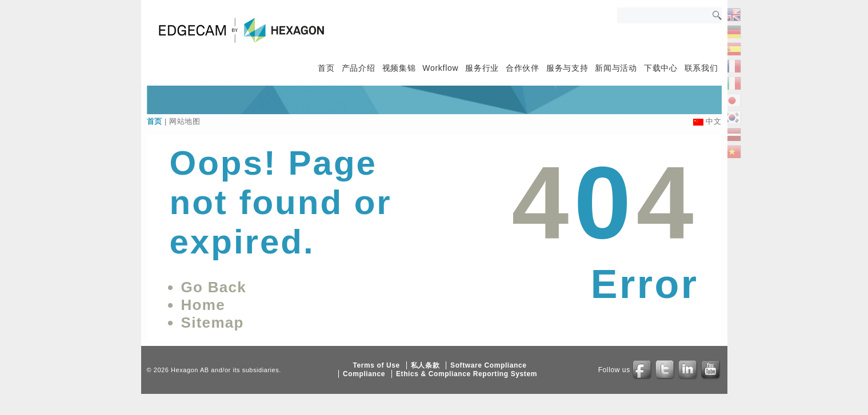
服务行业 (482, 68)
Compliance (364, 374)
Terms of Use (376, 365)
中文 (713, 121)
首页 (326, 68)
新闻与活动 (616, 68)
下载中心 (661, 68)
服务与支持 (567, 68)
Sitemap (213, 323)
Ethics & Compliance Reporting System (467, 374)
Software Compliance (488, 365)
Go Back (214, 287)
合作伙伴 (523, 68)
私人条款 (425, 365)
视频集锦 (399, 68)
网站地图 (185, 121)
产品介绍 (359, 68)
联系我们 (701, 68)
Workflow (440, 68)
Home (203, 305)
